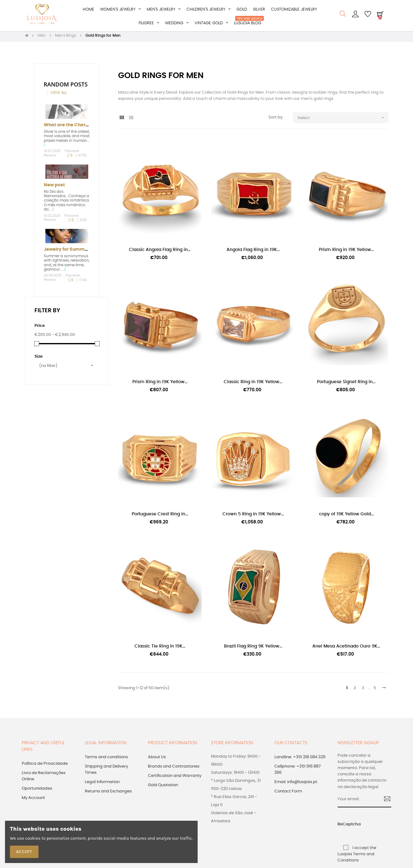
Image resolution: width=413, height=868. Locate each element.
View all (59, 95)
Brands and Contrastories (174, 768)
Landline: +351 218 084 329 (300, 759)
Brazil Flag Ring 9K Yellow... (253, 648)
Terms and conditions (106, 759)
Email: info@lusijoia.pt (296, 784)
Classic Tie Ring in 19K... (160, 648)
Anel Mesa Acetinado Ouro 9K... (346, 648)
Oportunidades (37, 790)
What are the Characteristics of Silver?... (89, 127)
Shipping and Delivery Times (106, 771)
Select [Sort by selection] (343, 120)
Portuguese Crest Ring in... (160, 516)
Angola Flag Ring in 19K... (253, 251)
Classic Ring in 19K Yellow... (253, 384)
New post (54, 187)
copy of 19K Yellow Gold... (346, 516)
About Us (157, 759)
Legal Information (102, 784)
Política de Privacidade (45, 766)
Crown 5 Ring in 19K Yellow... (253, 516)
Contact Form (288, 793)
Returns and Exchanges (108, 793)
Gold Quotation (163, 787)
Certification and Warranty (175, 778)
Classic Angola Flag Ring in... (160, 251)
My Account (33, 800)
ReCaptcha (343, 826)
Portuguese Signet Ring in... (346, 384)
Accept (24, 852)
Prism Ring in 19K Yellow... (346, 251)
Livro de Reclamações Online (44, 778)
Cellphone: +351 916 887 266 (298, 771)
